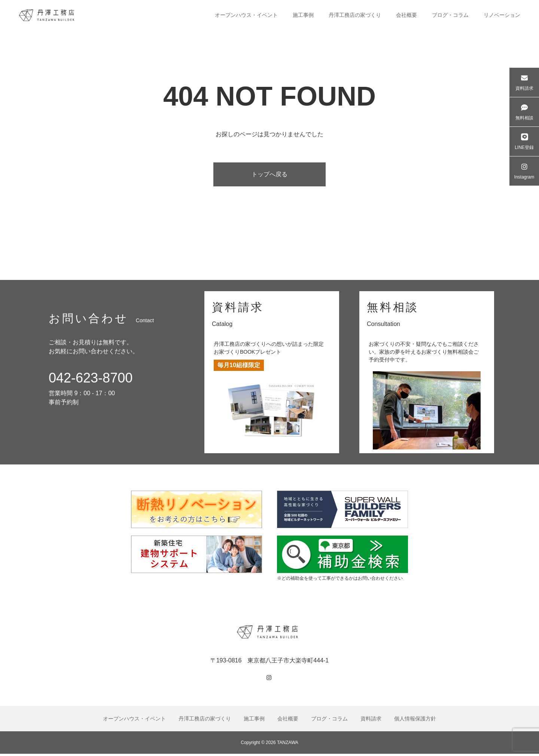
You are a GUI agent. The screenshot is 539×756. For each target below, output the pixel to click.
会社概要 (406, 15)
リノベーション (502, 15)
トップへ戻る (269, 175)
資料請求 (371, 721)
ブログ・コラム (450, 15)
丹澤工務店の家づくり (355, 15)
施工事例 (303, 15)
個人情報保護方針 (415, 721)
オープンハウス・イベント (246, 15)
